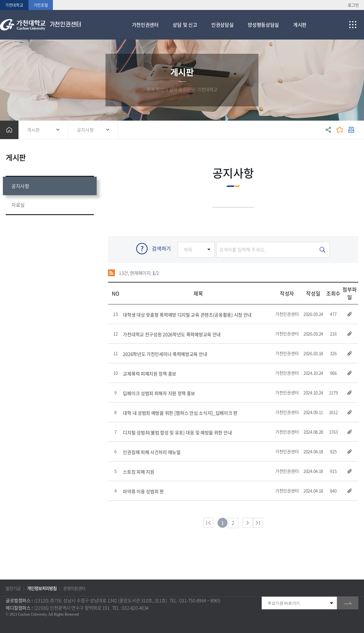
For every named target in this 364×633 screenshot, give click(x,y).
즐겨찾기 (340, 130)
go (348, 603)
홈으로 (9, 130)
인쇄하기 (351, 130)
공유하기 (328, 130)
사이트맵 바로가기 (353, 25)
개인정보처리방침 (42, 588)
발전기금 (13, 588)
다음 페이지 (248, 523)
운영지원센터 (74, 588)
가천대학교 (14, 5)
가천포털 (41, 5)
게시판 (33, 130)
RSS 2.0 (112, 273)
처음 (208, 523)
